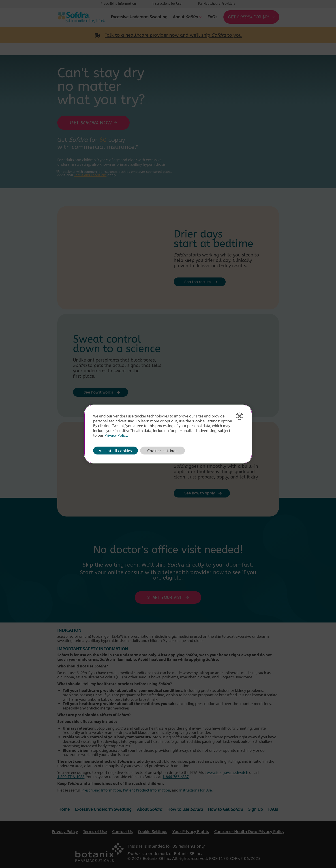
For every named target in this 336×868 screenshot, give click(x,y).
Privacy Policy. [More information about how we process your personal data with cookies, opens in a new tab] (116, 435)
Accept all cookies (115, 450)
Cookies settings (162, 450)
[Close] (240, 416)
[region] (168, 434)
